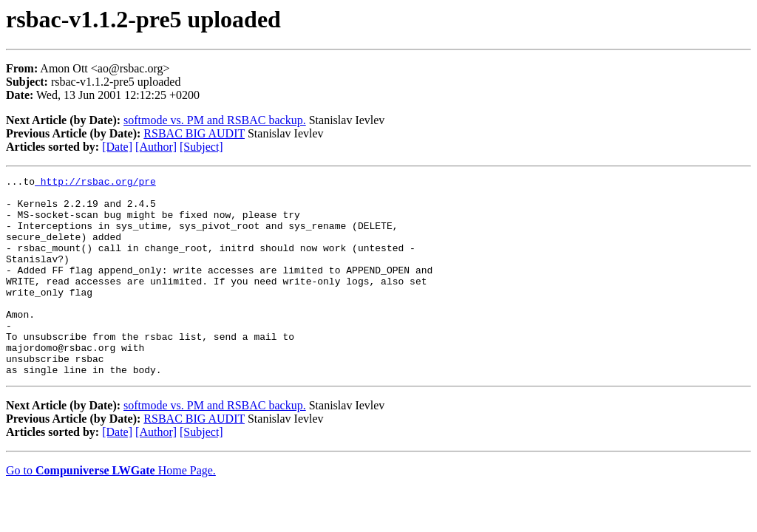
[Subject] (201, 147)
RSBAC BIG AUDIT (194, 133)
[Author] (156, 147)
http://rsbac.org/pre (95, 183)
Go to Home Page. (111, 510)
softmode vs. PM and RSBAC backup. (215, 120)
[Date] (117, 147)
